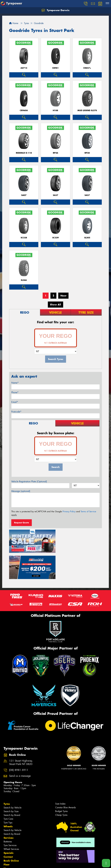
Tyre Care (8, 792)
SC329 (55, 238)
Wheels (8, 800)
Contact (8, 830)
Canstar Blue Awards (65, 781)
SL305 (87, 238)
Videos (8, 846)
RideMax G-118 (24, 153)
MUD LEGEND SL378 (87, 110)
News (7, 842)
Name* (15, 383)
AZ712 (24, 68)
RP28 (87, 153)
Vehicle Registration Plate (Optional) (29, 481)
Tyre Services (10, 819)
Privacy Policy (69, 512)
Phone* (15, 392)
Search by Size (11, 785)
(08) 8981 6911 (19, 743)
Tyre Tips (8, 796)
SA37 (55, 195)
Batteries (8, 815)
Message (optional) (21, 491)
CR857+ (87, 68)
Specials (9, 826)
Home (14, 23)
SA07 (24, 195)
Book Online (11, 834)
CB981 (55, 68)
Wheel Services (11, 822)
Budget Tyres (61, 785)
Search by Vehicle (13, 781)
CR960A (24, 110)
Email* (15, 402)
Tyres (7, 777)
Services (9, 811)
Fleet (7, 838)
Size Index (60, 777)
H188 (55, 110)
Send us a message (20, 749)
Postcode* (16, 412)
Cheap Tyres (61, 788)
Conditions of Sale (38, 863)
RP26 (55, 153)
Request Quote (22, 523)
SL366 (24, 280)
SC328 (24, 238)
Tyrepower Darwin (55, 10)
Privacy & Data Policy (21, 863)
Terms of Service (88, 512)
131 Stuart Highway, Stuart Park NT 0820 (21, 736)
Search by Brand (12, 788)
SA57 (87, 195)
